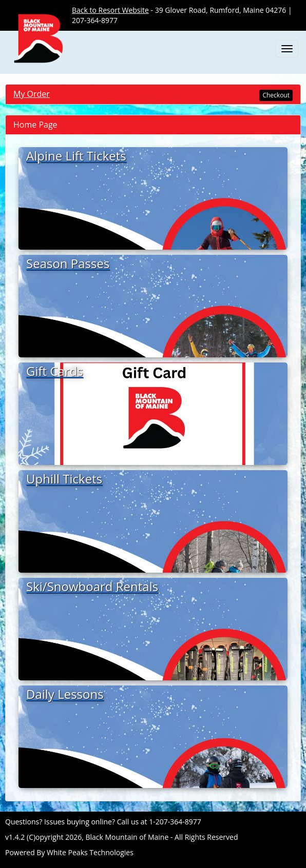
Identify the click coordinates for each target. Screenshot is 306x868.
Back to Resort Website (110, 10)
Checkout (276, 95)
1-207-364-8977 (175, 822)
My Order (32, 94)
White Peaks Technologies (90, 852)
